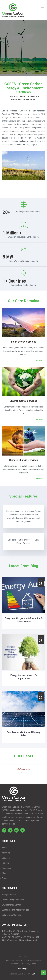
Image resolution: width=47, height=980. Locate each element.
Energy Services (9, 895)
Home (5, 848)
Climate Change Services (13, 900)
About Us (6, 853)
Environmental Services (12, 905)
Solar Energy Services (12, 915)
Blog (4, 873)
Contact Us (7, 878)
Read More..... (40, 361)
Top (43, 973)
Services (6, 858)
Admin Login (23, 969)
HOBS (33, 974)
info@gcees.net (12, 940)
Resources (7, 868)
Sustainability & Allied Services (16, 910)
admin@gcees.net (29, 940)
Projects (6, 863)
